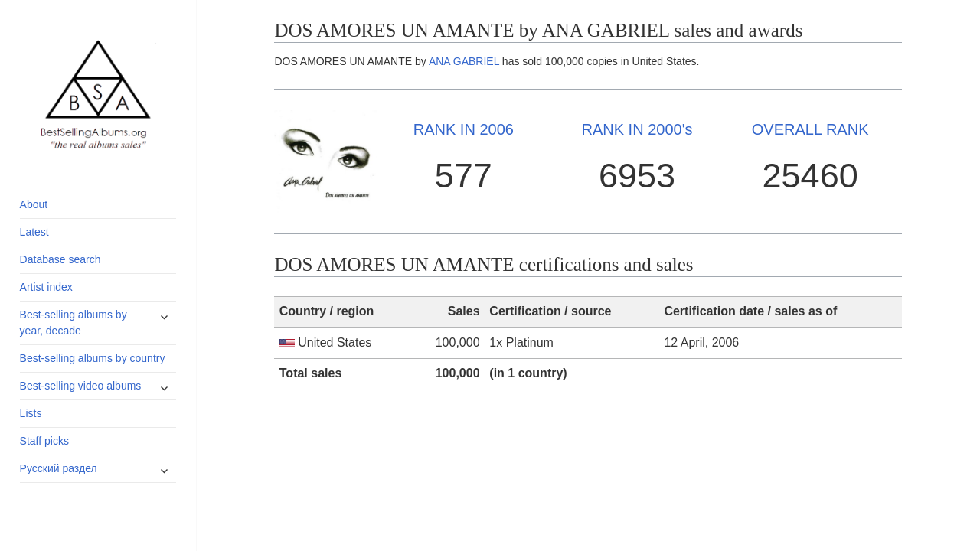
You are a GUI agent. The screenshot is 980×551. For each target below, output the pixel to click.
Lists (31, 413)
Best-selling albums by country (93, 358)
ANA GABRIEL (464, 61)
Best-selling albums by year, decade (73, 323)
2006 (464, 129)
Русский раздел (59, 468)
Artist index (46, 287)
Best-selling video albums (81, 386)
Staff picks (44, 441)
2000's (637, 129)
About (34, 204)
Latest (34, 232)
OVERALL (810, 129)
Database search (60, 259)
